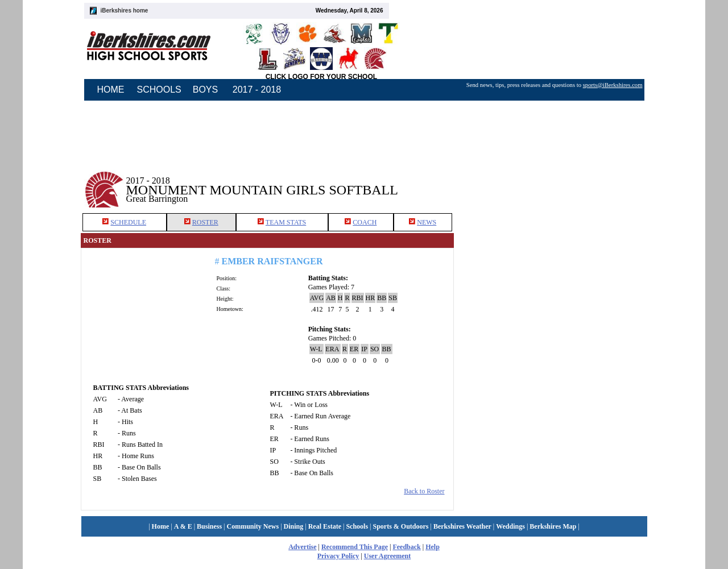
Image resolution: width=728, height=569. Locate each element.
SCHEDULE (128, 222)
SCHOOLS (159, 90)
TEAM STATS (286, 222)
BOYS (205, 90)
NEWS (427, 222)
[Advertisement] (551, 181)
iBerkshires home (125, 11)
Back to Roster (424, 491)
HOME (111, 90)
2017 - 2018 (257, 90)
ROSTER (205, 222)
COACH (365, 222)
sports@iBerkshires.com (613, 85)
